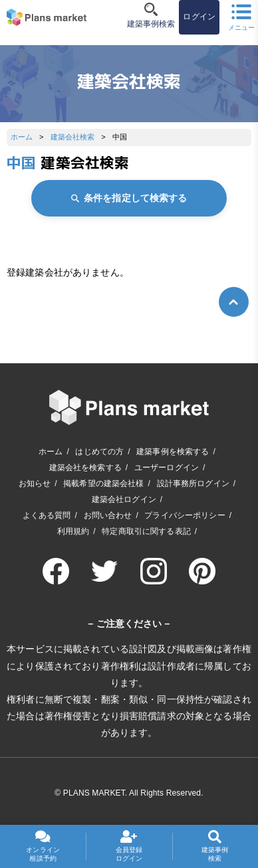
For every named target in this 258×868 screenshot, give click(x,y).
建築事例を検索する (173, 452)
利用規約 (73, 531)
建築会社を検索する (85, 468)
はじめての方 (99, 452)
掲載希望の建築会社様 (103, 483)
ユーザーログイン (167, 468)
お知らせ (35, 483)
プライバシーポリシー (185, 515)
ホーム (22, 137)
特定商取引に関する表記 (146, 531)
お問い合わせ (108, 515)
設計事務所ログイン (193, 483)
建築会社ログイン (124, 499)
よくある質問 (47, 515)
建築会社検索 (73, 137)
